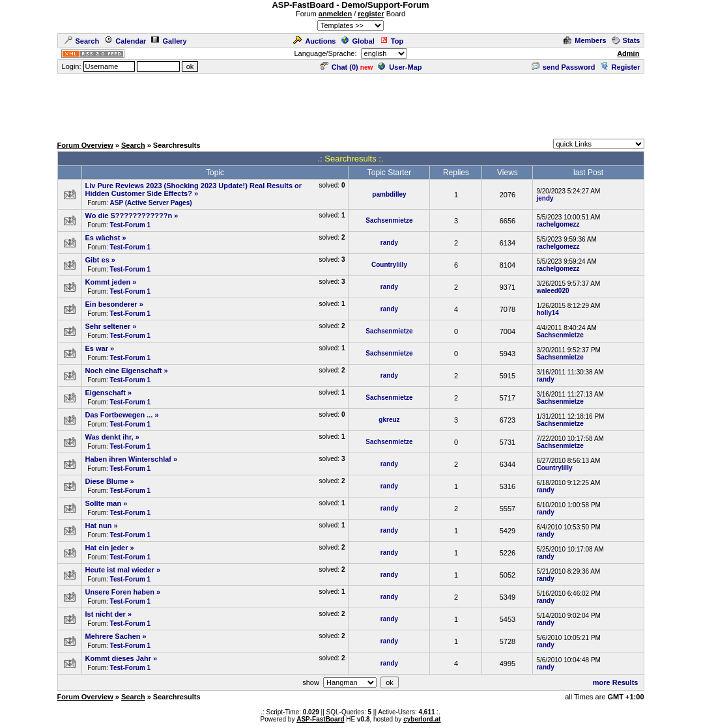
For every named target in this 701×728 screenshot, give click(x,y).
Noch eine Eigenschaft (124, 371)
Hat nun (99, 525)
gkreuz (389, 420)
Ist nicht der (106, 614)
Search (82, 41)
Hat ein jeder (107, 548)
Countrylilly (389, 265)
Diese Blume (107, 481)
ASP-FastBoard (320, 719)
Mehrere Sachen (113, 636)
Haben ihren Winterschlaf (129, 459)
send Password (564, 67)
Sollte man (104, 503)
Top (392, 41)
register (371, 14)
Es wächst (103, 238)
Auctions (314, 41)
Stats (626, 40)
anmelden (335, 14)
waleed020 (552, 291)
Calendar (125, 41)
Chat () (339, 67)
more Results (616, 682)
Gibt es (97, 260)
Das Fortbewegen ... (119, 415)
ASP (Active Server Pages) (151, 203)
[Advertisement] (350, 104)
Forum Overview (85, 145)
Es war (97, 348)
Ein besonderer (111, 304)
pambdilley (389, 194)
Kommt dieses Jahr (118, 658)
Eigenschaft (106, 393)
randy (389, 243)
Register (620, 67)
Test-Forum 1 (131, 225)
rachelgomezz (558, 224)
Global (358, 41)
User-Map (400, 67)
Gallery (169, 41)
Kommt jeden (108, 282)
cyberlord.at (422, 719)
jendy (545, 198)
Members (585, 40)
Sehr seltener (108, 326)
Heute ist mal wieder (120, 570)
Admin (628, 53)
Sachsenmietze (389, 220)
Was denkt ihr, (109, 437)
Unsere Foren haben (120, 592)
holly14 (547, 313)
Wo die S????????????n (129, 216)
